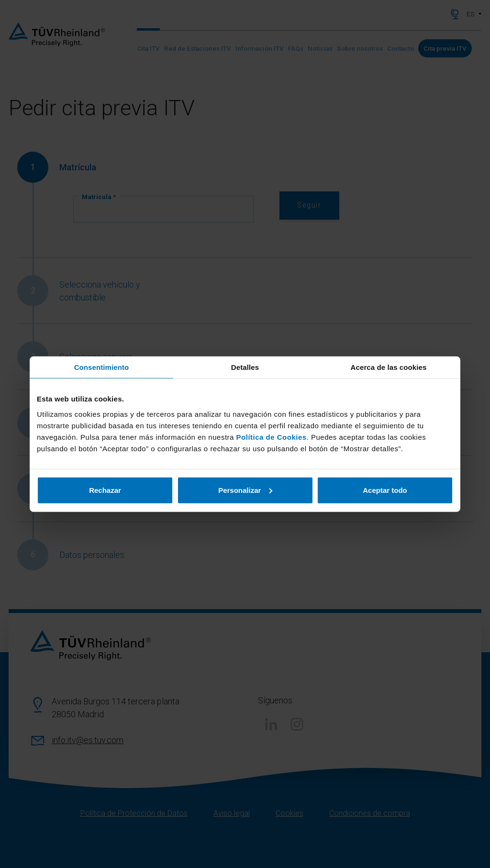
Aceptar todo (385, 490)
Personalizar (245, 490)
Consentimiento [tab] (102, 367)
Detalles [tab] (245, 367)
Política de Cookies (272, 437)
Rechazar (105, 490)
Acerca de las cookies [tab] (389, 367)
